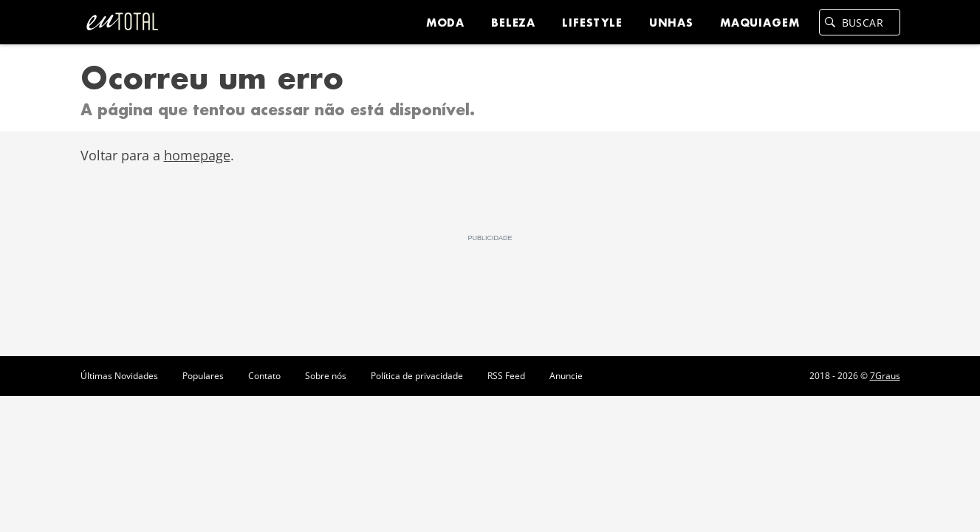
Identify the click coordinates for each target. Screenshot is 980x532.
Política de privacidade (417, 376)
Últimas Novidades (119, 376)
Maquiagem (760, 23)
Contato (264, 376)
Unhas (671, 23)
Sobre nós (326, 376)
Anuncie (566, 376)
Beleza (513, 23)
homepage (197, 155)
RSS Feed (506, 376)
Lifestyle (592, 23)
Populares (203, 376)
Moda (445, 23)
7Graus (885, 376)
